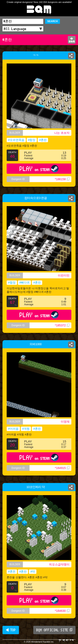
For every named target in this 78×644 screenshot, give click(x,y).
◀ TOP (11, 630)
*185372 (62, 325)
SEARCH (53, 21)
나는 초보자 (62, 133)
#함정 (32, 140)
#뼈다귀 (25, 283)
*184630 (62, 611)
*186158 (62, 179)
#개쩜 (26, 429)
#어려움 (13, 429)
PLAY (39, 169)
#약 (33, 572)
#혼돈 (12, 572)
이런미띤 (64, 275)
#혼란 (43, 140)
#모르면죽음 (16, 140)
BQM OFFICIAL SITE (54, 630)
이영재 (65, 422)
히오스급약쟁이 (59, 564)
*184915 (62, 468)
